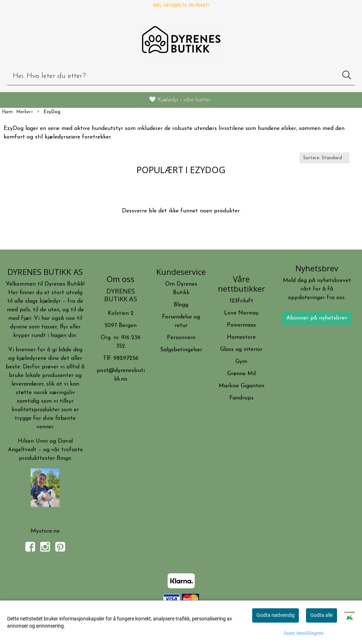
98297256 (126, 358)
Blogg (181, 305)
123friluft (241, 301)
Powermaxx (241, 325)
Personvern (181, 338)
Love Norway (241, 313)
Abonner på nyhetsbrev (317, 318)
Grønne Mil (241, 374)
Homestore (241, 337)
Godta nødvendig (276, 615)
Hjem (7, 112)
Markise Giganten (241, 386)
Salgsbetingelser (181, 350)
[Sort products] (325, 158)
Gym (241, 362)
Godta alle (322, 615)
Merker (24, 112)
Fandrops (241, 398)
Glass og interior (241, 349)
